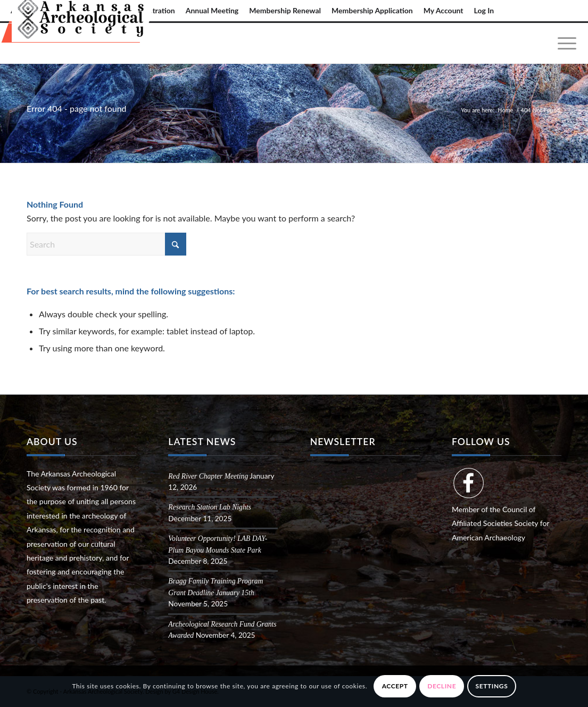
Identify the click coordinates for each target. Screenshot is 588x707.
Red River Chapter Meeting (208, 476)
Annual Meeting (212, 10)
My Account (444, 10)
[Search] (106, 244)
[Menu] (564, 43)
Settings (492, 686)
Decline (442, 686)
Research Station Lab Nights (209, 507)
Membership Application (372, 10)
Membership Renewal (285, 10)
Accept (395, 686)
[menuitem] (212, 11)
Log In (484, 10)
